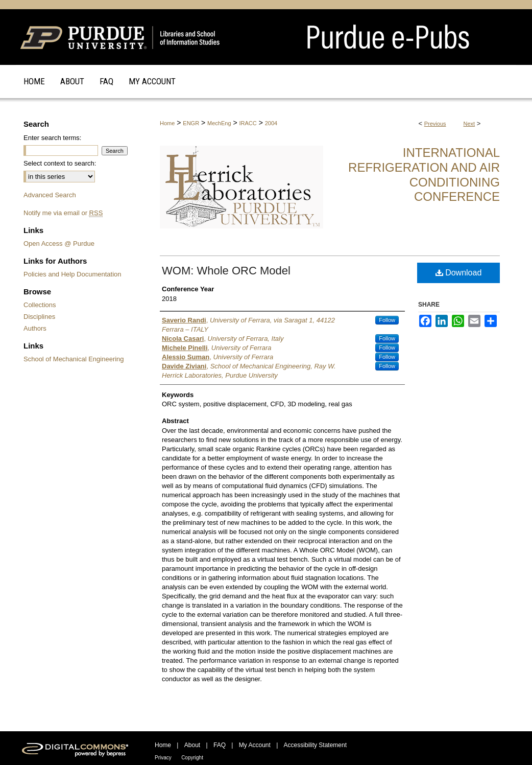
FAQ (220, 745)
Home (167, 123)
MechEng (219, 123)
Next (469, 124)
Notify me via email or (63, 213)
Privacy (163, 758)
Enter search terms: (52, 138)
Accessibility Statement (315, 745)
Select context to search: (60, 163)
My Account (255, 745)
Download (459, 273)
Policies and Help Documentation (72, 274)
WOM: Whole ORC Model (226, 271)
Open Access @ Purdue (59, 244)
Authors (35, 328)
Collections (40, 305)
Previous (435, 124)
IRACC (248, 123)
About (192, 745)
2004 (271, 123)
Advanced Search (50, 195)
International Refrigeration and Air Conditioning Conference (424, 175)
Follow (387, 320)
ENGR (191, 123)
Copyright (192, 758)
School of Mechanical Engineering (74, 359)
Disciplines (39, 317)
